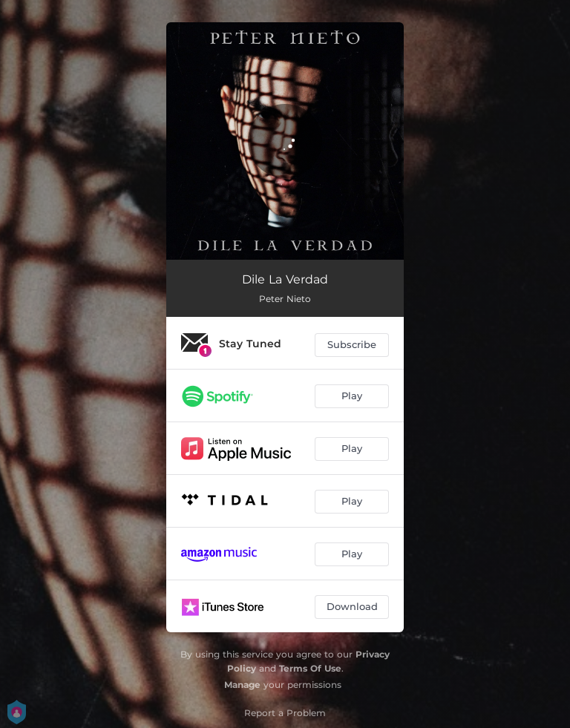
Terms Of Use (310, 668)
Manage (242, 685)
